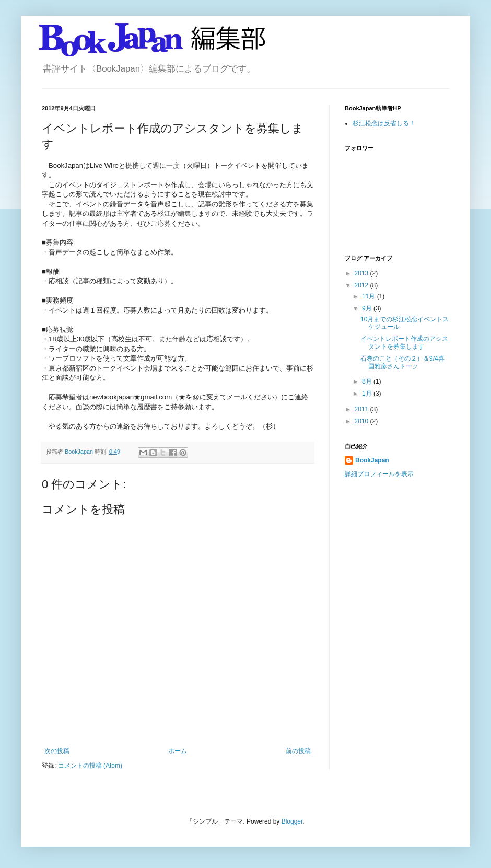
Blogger (292, 821)
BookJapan (372, 460)
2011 (363, 409)
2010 (363, 421)
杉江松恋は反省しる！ (384, 123)
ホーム (178, 751)
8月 (368, 381)
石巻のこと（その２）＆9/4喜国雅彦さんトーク (402, 362)
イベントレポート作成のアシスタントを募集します (404, 342)
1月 (368, 394)
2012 (363, 285)
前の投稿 (298, 751)
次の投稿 (57, 751)
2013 (363, 273)
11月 (370, 296)
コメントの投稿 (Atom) (90, 766)
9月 (368, 308)
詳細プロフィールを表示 (379, 474)
